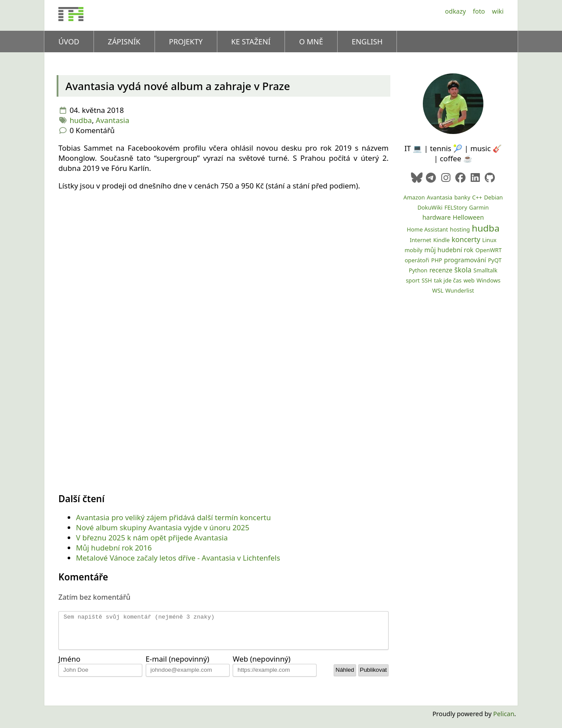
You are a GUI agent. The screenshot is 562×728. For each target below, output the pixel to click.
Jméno (69, 665)
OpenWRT (489, 250)
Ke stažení (251, 42)
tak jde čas (448, 280)
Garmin (479, 207)
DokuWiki (430, 207)
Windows (488, 280)
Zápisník (124, 42)
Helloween (468, 217)
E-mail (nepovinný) (178, 665)
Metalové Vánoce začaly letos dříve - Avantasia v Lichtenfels (178, 558)
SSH (427, 280)
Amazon (414, 197)
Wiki (498, 11)
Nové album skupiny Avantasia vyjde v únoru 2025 (163, 527)
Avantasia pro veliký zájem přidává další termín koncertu (173, 517)
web (469, 280)
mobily (413, 250)
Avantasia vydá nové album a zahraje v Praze (178, 86)
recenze (441, 270)
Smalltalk (485, 270)
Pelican (504, 720)
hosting (460, 229)
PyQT (495, 260)
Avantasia (112, 120)
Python (418, 270)
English (367, 42)
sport (413, 280)
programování (465, 260)
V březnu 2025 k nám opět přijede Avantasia (152, 538)
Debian (493, 197)
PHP (437, 260)
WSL (438, 290)
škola (463, 270)
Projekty (186, 42)
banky (462, 197)
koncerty (466, 239)
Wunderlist (459, 290)
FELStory (456, 207)
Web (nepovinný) (262, 665)
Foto (479, 11)
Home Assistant (427, 229)
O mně (311, 42)
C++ (477, 197)
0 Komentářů (92, 130)
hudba (81, 120)
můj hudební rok (449, 250)
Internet (420, 240)
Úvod (69, 42)
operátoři (417, 260)
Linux (489, 240)
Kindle (442, 240)
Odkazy (456, 11)
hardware (437, 217)
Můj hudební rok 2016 (114, 548)
